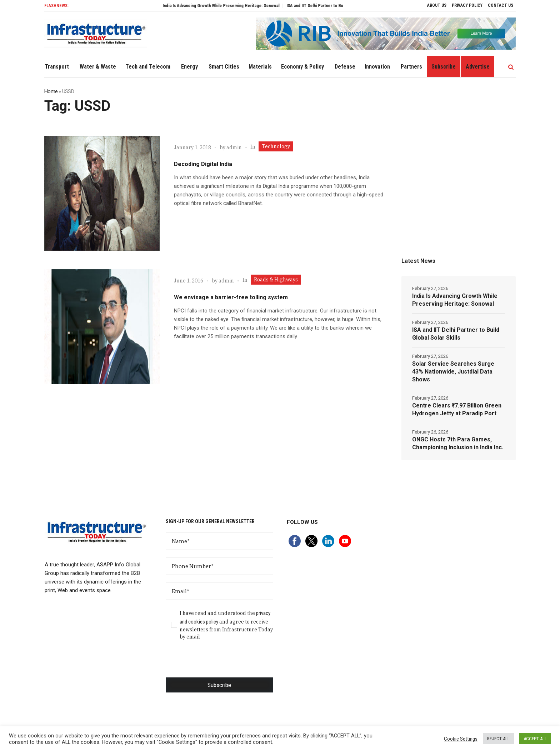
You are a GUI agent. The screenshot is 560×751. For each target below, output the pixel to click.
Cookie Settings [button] (461, 739)
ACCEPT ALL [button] (535, 739)
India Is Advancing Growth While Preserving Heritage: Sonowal (242, 6)
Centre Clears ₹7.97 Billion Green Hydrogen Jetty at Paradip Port (457, 409)
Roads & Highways (276, 280)
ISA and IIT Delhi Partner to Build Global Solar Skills (456, 334)
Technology (276, 146)
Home (51, 91)
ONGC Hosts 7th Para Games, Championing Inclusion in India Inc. (458, 443)
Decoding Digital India (203, 164)
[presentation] (220, 663)
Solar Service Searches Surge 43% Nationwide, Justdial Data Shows (453, 372)
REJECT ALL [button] (498, 739)
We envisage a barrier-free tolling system (231, 297)
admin (234, 147)
